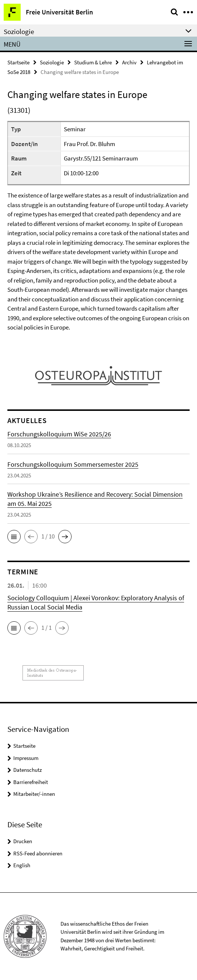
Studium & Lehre (93, 62)
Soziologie (52, 62)
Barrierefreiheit (31, 782)
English (22, 865)
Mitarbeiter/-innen (34, 794)
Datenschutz (27, 770)
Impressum (26, 758)
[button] (14, 537)
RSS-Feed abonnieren (38, 853)
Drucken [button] (23, 841)
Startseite (18, 62)
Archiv (129, 62)
